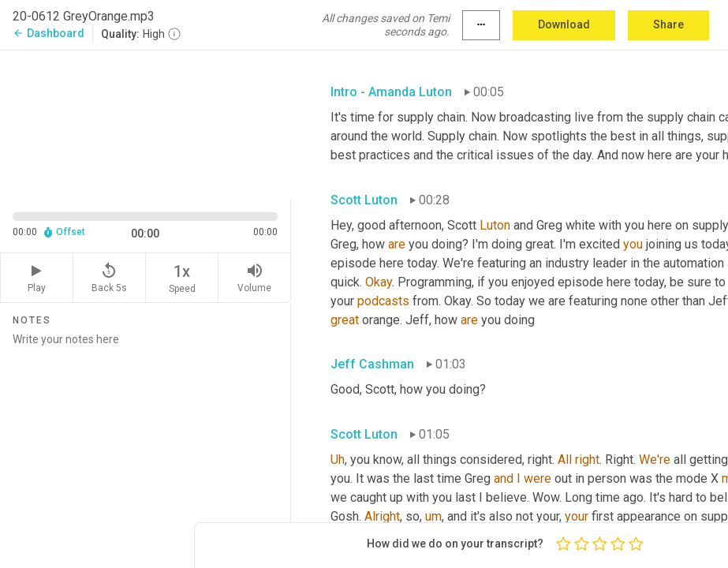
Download (564, 24)
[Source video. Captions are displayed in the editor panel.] (146, 123)
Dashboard (49, 33)
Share (668, 24)
